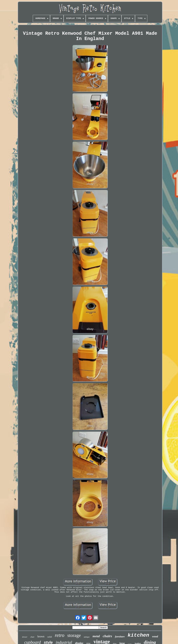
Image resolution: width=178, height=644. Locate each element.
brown (41, 636)
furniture (120, 637)
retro (60, 635)
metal (96, 636)
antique (87, 637)
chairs (107, 636)
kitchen (138, 635)
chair (32, 637)
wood (155, 636)
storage (74, 635)
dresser (25, 637)
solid (50, 637)
